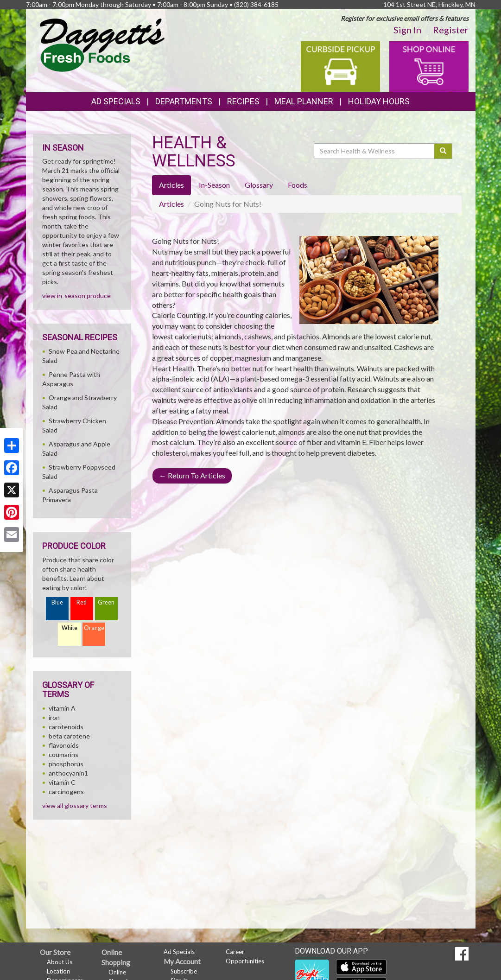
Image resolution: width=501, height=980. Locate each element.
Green (106, 602)
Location (58, 971)
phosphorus (66, 764)
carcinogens (66, 792)
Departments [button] (184, 101)
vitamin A (62, 708)
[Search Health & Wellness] (375, 151)
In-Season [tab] (214, 185)
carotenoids (66, 727)
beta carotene (69, 736)
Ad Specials (116, 101)
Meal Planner (304, 101)
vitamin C (62, 782)
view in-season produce (76, 296)
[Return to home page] (102, 44)
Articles (171, 204)
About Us (60, 962)
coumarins (63, 754)
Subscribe (184, 971)
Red (82, 602)
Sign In (407, 30)
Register (451, 30)
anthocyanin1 (68, 773)
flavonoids (64, 745)
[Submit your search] (443, 151)
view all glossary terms (75, 805)
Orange (94, 628)
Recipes (243, 101)
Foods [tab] (298, 185)
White (70, 628)
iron (54, 717)
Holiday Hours (379, 101)
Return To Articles (192, 475)
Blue (57, 602)
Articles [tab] (171, 185)
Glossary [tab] (259, 185)
